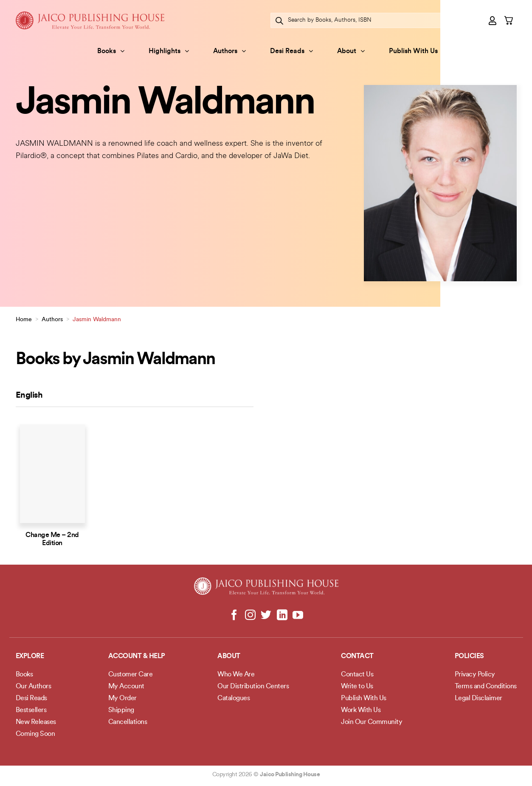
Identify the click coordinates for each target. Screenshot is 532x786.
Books (111, 51)
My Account (126, 687)
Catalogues (234, 698)
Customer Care (131, 675)
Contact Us (357, 675)
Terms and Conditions (486, 687)
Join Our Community (372, 722)
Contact (357, 656)
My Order (122, 698)
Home (24, 320)
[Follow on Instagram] (250, 616)
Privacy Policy (475, 675)
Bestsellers (31, 710)
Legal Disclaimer (479, 698)
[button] (493, 20)
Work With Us (361, 710)
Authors (229, 51)
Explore (30, 656)
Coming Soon (35, 734)
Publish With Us (413, 51)
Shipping (121, 710)
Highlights (169, 51)
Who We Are (236, 675)
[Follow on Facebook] (234, 616)
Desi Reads (291, 51)
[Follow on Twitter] (266, 616)
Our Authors (34, 687)
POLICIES (469, 656)
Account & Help (137, 656)
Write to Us (357, 687)
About (351, 51)
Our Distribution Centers (253, 687)
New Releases (36, 722)
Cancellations (128, 722)
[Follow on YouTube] (298, 616)
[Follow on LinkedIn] (282, 616)
